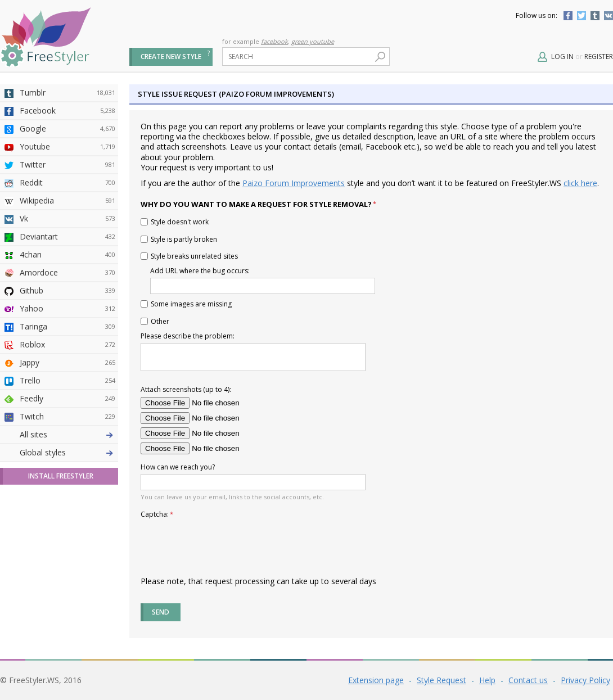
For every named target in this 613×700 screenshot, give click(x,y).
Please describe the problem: (190, 336)
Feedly (67, 399)
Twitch (67, 417)
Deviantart (67, 237)
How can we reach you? (178, 467)
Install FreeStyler (61, 476)
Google (67, 129)
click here (580, 183)
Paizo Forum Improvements (294, 183)
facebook (274, 41)
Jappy (67, 363)
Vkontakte (609, 16)
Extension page (376, 680)
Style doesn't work (175, 222)
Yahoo (67, 309)
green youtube (313, 41)
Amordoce (67, 273)
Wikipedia (67, 201)
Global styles (43, 452)
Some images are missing (186, 304)
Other (155, 321)
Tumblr (595, 16)
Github (67, 291)
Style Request (441, 680)
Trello (67, 381)
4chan (67, 255)
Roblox (67, 345)
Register (599, 57)
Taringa (67, 327)
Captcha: (157, 514)
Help (487, 680)
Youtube (67, 147)
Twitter (582, 16)
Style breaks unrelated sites (189, 256)
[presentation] (226, 543)
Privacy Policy (585, 680)
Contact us (528, 680)
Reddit (67, 183)
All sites (33, 434)
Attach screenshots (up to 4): (186, 389)
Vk (67, 219)
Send (161, 612)
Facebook (568, 16)
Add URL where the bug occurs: (202, 270)
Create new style (171, 57)
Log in (562, 57)
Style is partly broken (179, 239)
